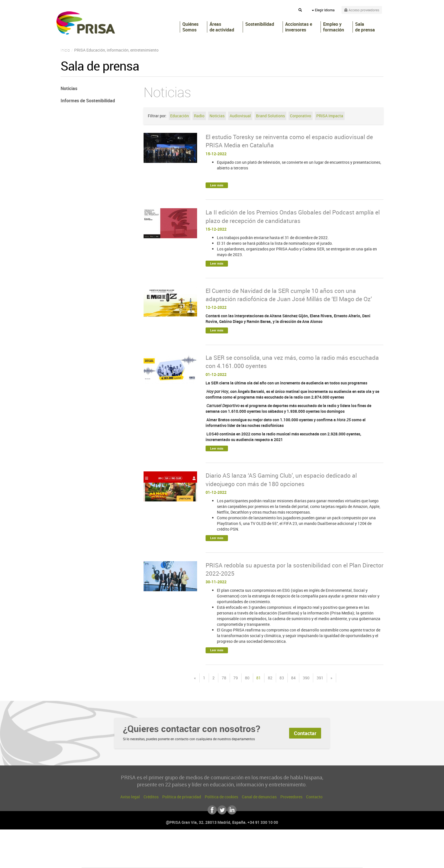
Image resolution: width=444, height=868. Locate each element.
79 (236, 678)
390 (306, 678)
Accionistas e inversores (299, 27)
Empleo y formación (334, 27)
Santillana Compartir (241, 843)
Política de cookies (221, 797)
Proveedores (291, 797)
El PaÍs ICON (234, 860)
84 (293, 678)
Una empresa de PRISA (107, 847)
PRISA (86, 23)
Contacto (314, 797)
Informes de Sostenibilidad (88, 101)
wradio (213, 851)
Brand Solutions (270, 116)
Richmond (154, 860)
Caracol (323, 843)
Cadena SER (265, 843)
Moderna (182, 860)
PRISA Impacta (330, 116)
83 (282, 678)
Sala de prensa (365, 27)
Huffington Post (165, 851)
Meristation (310, 860)
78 (224, 678)
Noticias (217, 116)
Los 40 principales (184, 843)
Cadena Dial (256, 851)
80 (247, 678)
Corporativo (301, 116)
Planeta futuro (297, 851)
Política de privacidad (182, 797)
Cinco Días (234, 851)
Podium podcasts (210, 860)
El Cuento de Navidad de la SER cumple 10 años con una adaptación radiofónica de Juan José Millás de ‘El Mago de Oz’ (289, 295)
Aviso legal (130, 797)
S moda (258, 860)
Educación (180, 116)
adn (302, 843)
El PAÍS (157, 843)
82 (270, 678)
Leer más (217, 185)
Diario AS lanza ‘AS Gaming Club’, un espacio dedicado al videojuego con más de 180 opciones (281, 479)
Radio (199, 116)
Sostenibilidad (260, 24)
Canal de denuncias (259, 797)
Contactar (305, 733)
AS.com (283, 843)
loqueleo (283, 860)
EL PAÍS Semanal (277, 851)
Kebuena (318, 851)
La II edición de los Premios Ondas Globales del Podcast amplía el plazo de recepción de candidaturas (293, 216)
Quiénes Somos (190, 27)
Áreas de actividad (222, 27)
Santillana (211, 843)
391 (320, 678)
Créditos (151, 797)
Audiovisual (240, 116)
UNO (196, 851)
